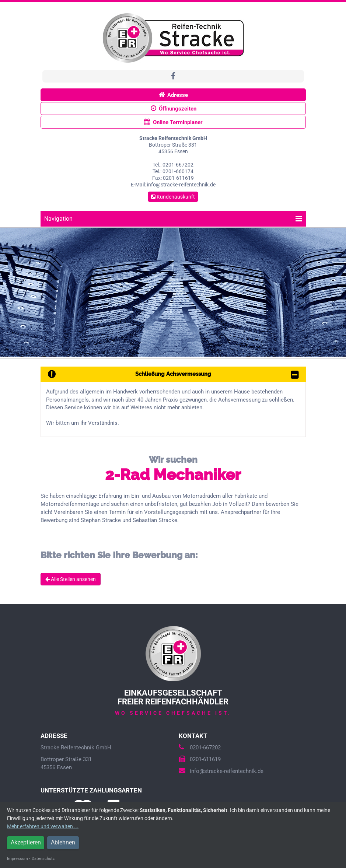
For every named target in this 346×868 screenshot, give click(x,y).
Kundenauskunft (173, 197)
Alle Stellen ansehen (71, 579)
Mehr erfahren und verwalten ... (43, 826)
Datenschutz (43, 859)
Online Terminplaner (173, 122)
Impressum (18, 859)
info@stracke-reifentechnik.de (221, 771)
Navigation (173, 219)
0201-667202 (200, 748)
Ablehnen (63, 842)
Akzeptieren (26, 842)
